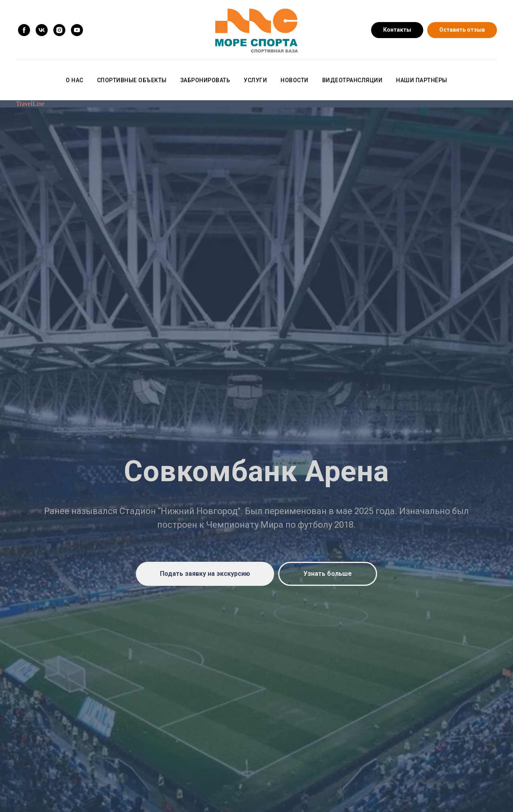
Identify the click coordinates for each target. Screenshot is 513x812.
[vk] (42, 30)
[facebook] (24, 30)
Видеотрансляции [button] (352, 80)
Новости (295, 80)
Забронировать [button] (205, 80)
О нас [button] (75, 80)
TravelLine (30, 104)
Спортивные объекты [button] (132, 80)
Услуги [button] (255, 80)
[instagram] (59, 30)
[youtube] (77, 30)
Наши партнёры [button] (422, 80)
